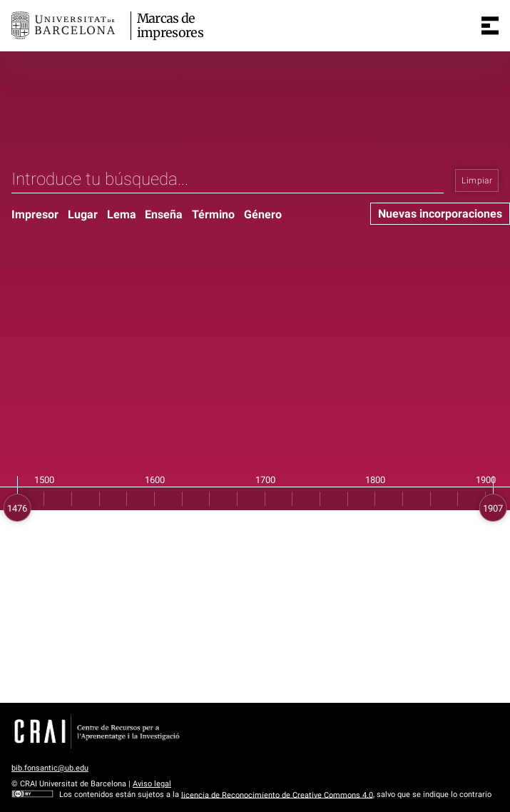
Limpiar (477, 181)
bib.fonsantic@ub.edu (50, 768)
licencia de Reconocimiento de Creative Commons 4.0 (277, 795)
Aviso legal (152, 784)
